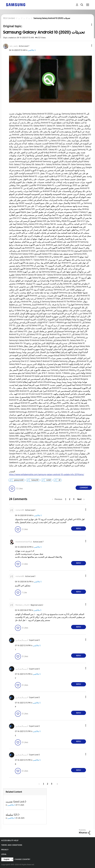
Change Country (22, 859)
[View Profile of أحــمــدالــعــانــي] (22, 640)
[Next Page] (81, 499)
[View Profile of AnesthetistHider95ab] (24, 542)
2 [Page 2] (70, 499)
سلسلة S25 (12, 815)
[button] (88, 46)
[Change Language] (7, 859)
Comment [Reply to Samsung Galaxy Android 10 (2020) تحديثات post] (84, 488)
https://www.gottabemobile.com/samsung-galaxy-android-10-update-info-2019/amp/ (47, 474)
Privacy (5, 850)
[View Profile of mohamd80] (20, 510)
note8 (48, 480)
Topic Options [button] (87, 25)
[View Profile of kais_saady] (14, 46)
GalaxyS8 (35, 480)
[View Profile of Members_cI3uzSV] (23, 605)
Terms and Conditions (12, 845)
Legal (4, 854)
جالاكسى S (32, 50)
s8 (59, 480)
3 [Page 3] (74, 499)
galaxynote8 (19, 480)
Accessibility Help (10, 840)
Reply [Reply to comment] (79, 529)
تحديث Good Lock (15, 802)
